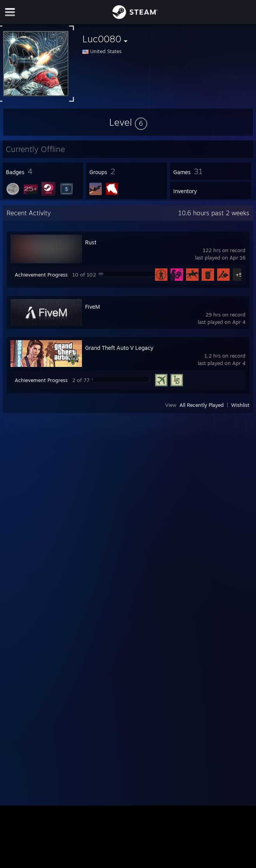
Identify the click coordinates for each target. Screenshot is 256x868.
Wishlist (240, 405)
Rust (91, 242)
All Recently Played (202, 405)
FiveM (92, 307)
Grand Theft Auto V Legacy (119, 348)
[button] (128, 122)
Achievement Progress (41, 275)
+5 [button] (239, 275)
